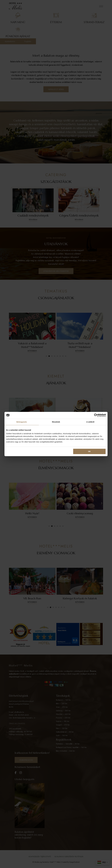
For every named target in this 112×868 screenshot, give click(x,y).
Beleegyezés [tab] (22, 422)
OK (89, 451)
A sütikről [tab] (90, 422)
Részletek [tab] (56, 422)
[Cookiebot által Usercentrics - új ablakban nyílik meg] (96, 415)
